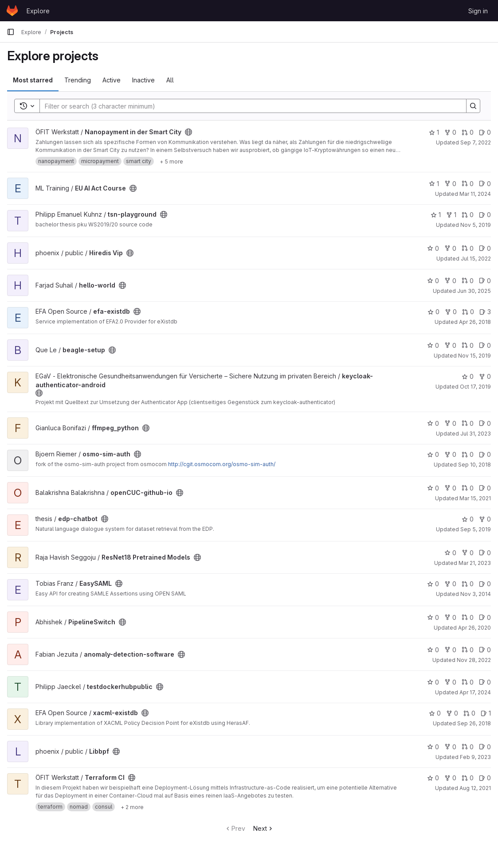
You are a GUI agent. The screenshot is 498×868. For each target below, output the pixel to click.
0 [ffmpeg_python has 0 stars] (433, 423)
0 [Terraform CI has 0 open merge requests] (468, 778)
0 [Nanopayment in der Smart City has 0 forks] (450, 132)
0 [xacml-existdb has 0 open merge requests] (469, 713)
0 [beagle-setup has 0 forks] (450, 345)
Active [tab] (112, 80)
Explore (38, 11)
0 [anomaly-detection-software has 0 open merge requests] (468, 650)
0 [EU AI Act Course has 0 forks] (450, 184)
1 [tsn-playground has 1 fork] (451, 215)
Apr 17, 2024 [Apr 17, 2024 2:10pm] (475, 692)
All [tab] (170, 80)
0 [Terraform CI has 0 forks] (450, 778)
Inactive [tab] (143, 80)
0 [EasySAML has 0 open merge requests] (468, 584)
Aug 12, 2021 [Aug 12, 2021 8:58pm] (475, 788)
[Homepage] (12, 11)
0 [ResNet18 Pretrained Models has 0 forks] (468, 553)
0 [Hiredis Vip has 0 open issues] (485, 248)
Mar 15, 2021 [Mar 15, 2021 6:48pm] (475, 498)
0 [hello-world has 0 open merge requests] (468, 281)
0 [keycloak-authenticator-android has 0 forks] (485, 376)
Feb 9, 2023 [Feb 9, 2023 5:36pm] (475, 757)
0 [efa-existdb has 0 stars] (433, 312)
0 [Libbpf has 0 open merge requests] (468, 747)
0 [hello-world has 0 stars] (433, 281)
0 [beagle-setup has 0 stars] (433, 345)
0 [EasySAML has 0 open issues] (485, 584)
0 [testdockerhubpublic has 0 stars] (433, 682)
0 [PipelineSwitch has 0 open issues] (485, 617)
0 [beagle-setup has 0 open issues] (485, 345)
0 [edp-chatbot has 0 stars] (468, 519)
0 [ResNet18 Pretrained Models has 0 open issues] (485, 553)
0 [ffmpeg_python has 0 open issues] (485, 423)
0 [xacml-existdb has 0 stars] (435, 713)
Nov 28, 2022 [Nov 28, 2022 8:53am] (474, 660)
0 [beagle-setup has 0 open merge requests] (468, 345)
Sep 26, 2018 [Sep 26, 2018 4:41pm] (474, 723)
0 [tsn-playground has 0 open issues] (485, 215)
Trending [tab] (78, 80)
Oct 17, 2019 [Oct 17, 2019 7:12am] (475, 387)
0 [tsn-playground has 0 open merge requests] (468, 215)
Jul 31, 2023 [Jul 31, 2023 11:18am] (476, 434)
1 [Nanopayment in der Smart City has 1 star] (434, 132)
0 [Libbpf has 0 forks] (450, 747)
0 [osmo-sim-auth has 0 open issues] (485, 454)
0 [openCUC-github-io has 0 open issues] (485, 488)
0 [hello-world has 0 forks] (450, 281)
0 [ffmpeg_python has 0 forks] (450, 423)
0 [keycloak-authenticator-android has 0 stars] (468, 376)
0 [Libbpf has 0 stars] (433, 747)
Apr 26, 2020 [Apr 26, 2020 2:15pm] (474, 628)
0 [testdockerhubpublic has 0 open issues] (485, 682)
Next (264, 828)
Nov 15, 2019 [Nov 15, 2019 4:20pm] (474, 356)
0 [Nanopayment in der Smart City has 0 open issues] (485, 132)
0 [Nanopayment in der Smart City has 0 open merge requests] (468, 132)
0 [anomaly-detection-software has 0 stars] (433, 650)
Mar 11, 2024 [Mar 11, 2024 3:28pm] (475, 194)
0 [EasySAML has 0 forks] (450, 584)
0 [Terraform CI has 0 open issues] (485, 778)
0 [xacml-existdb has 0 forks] (452, 713)
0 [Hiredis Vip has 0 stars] (433, 248)
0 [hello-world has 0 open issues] (485, 281)
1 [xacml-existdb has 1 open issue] (486, 713)
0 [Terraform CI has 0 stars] (433, 778)
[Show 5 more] (171, 161)
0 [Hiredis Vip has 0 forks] (450, 248)
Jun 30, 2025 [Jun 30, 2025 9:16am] (474, 291)
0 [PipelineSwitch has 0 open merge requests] (468, 617)
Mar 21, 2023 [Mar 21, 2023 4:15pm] (475, 563)
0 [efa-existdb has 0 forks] (451, 312)
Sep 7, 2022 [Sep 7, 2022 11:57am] (476, 142)
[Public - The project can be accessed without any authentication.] (188, 132)
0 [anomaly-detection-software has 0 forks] (450, 650)
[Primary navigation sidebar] (11, 32)
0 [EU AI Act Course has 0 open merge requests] (468, 184)
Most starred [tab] (33, 80)
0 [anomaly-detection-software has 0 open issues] (485, 650)
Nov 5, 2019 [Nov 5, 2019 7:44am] (476, 225)
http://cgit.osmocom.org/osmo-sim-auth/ (222, 464)
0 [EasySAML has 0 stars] (433, 584)
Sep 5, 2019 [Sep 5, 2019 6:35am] (476, 529)
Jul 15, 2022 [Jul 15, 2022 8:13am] (476, 259)
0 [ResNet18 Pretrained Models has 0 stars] (450, 553)
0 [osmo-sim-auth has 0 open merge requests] (468, 454)
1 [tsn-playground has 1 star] (436, 215)
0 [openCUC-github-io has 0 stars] (433, 488)
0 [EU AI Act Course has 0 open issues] (485, 184)
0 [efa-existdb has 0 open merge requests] (468, 312)
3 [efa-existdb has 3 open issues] (485, 312)
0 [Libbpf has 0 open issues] (485, 747)
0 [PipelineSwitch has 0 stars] (433, 617)
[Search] (249, 106)
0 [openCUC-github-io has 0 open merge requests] (468, 488)
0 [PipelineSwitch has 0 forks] (450, 617)
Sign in (478, 11)
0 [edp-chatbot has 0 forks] (485, 519)
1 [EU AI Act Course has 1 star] (434, 184)
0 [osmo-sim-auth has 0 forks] (450, 454)
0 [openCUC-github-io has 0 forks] (450, 488)
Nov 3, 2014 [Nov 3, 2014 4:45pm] (476, 594)
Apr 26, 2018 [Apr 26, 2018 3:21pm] (475, 322)
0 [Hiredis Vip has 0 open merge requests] (468, 248)
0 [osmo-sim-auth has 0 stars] (433, 454)
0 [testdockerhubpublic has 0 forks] (450, 682)
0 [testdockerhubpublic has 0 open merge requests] (468, 682)
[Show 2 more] (132, 807)
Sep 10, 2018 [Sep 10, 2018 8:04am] (474, 465)
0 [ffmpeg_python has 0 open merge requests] (468, 423)
